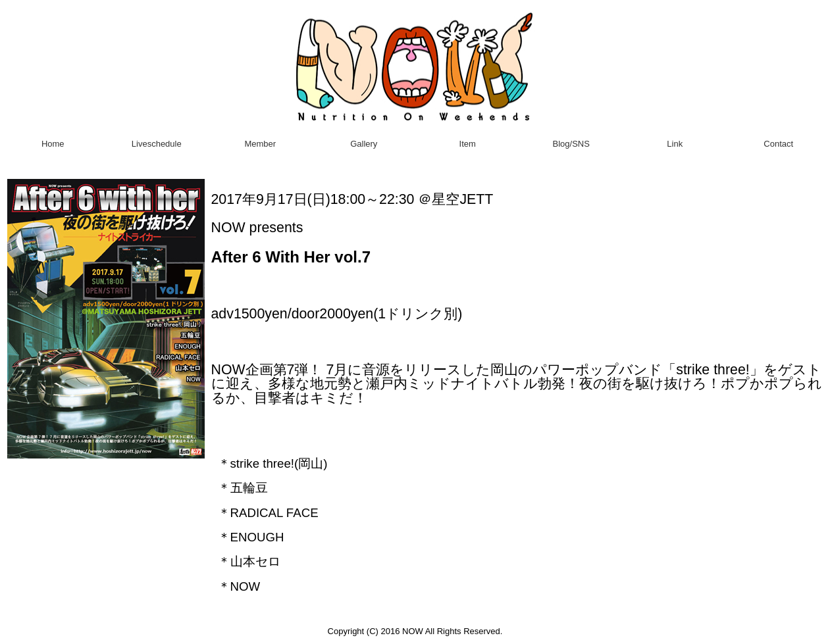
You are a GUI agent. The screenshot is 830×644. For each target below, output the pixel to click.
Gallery (364, 144)
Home (53, 144)
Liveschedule (157, 144)
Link (675, 144)
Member (260, 144)
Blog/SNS (571, 144)
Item (468, 144)
